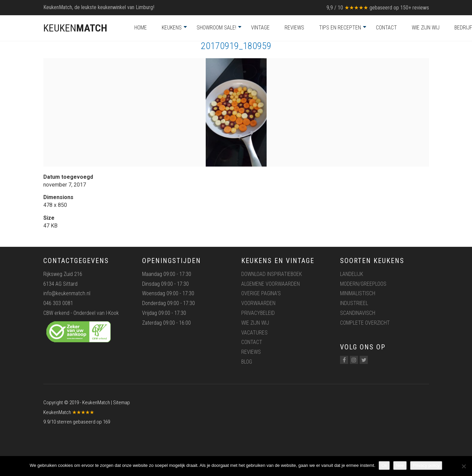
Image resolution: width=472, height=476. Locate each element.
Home (141, 28)
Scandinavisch (358, 313)
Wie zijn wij (426, 28)
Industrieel (354, 303)
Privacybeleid (258, 313)
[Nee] (464, 466)
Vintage (260, 28)
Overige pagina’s (261, 293)
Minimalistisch (358, 293)
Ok (384, 465)
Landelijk (352, 274)
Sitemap (121, 403)
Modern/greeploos (363, 284)
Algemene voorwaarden (271, 284)
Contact (386, 28)
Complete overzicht (365, 323)
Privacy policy (426, 465)
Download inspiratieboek (272, 274)
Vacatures (254, 333)
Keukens (172, 28)
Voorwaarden (258, 303)
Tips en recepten (340, 28)
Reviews (294, 28)
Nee (400, 465)
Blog (247, 362)
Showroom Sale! (216, 28)
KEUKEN (75, 28)
